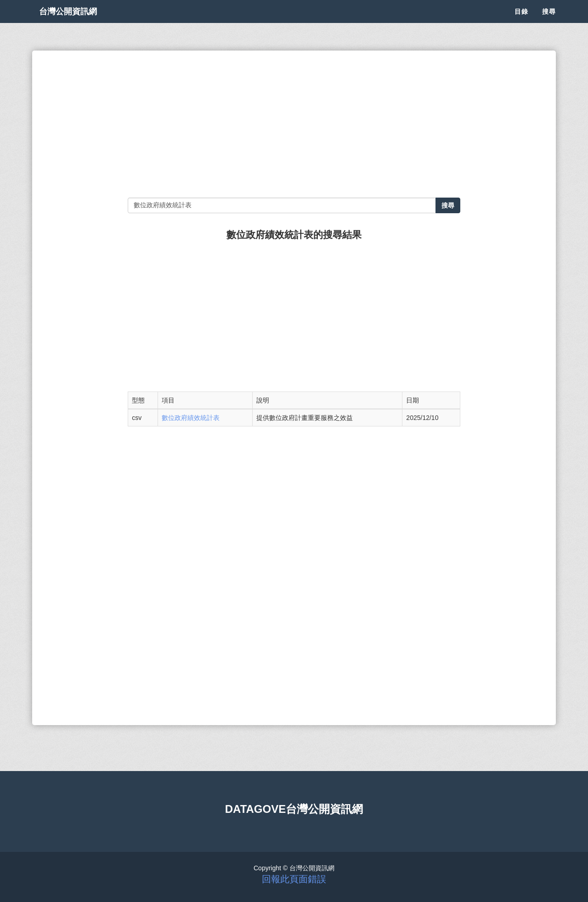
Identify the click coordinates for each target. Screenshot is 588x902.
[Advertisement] (294, 124)
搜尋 (549, 23)
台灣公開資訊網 (77, 23)
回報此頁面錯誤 (294, 879)
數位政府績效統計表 (191, 418)
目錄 (521, 23)
